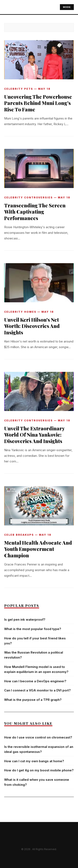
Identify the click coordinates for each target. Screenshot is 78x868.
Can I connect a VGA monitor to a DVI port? (37, 690)
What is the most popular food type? (33, 629)
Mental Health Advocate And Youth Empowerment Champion (38, 549)
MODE (67, 7)
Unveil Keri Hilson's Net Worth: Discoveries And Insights (32, 326)
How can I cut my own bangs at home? (34, 761)
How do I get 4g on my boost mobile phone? (39, 770)
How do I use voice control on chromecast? (38, 737)
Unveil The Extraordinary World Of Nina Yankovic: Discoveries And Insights (34, 435)
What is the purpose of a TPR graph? (33, 700)
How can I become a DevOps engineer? (35, 681)
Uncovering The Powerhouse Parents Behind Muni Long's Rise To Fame (38, 103)
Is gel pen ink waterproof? (25, 620)
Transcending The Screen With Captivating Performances (35, 212)
